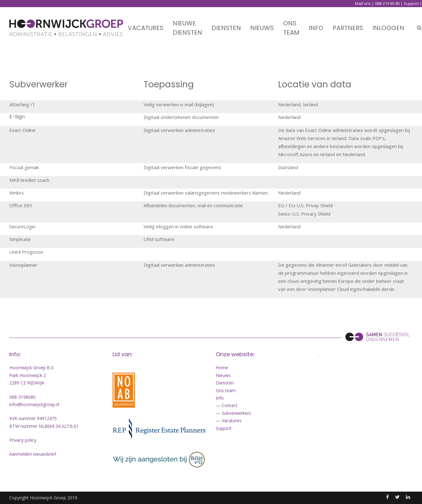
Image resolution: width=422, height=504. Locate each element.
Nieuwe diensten (187, 23)
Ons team (291, 23)
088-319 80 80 (387, 3)
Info (316, 23)
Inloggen (388, 23)
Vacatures (146, 23)
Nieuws (262, 23)
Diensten (226, 23)
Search (419, 23)
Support (411, 3)
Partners (348, 23)
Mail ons (363, 3)
